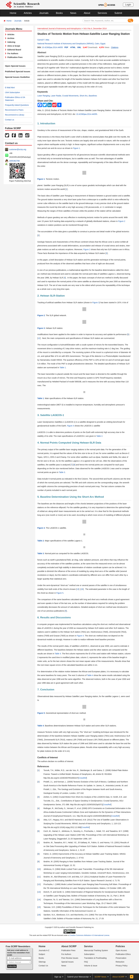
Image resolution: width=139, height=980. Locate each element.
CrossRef (82, 778)
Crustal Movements (70, 96)
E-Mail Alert (10, 88)
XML (79, 47)
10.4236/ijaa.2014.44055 (52, 47)
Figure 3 (96, 303)
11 (39, 877)
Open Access (121, 950)
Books (59, 13)
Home (13, 13)
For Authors (12, 53)
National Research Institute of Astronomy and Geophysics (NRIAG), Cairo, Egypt (71, 44)
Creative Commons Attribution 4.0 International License (89, 935)
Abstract (42, 52)
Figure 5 (60, 593)
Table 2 (99, 436)
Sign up (58, 977)
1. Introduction (46, 123)
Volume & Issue (91, 966)
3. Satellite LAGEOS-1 (51, 415)
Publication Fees (14, 57)
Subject (42, 954)
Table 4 (58, 654)
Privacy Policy (122, 966)
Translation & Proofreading (95, 958)
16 (82, 589)
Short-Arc (84, 96)
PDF (66, 47)
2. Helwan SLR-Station (51, 296)
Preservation (121, 958)
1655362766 (14, 161)
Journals (44, 13)
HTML (73, 47)
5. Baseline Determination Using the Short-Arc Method (71, 497)
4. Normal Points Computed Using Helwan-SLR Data (69, 443)
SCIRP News (101, 977)
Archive (10, 38)
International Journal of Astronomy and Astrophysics (59, 29)
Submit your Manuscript (78, 977)
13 (78, 589)
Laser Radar (56, 96)
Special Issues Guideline (16, 77)
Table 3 (62, 472)
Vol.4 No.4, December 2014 (95, 29)
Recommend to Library (15, 115)
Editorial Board (14, 50)
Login (128, 5)
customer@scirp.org (18, 149)
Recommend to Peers (14, 110)
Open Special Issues (14, 66)
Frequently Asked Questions (17, 105)
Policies (120, 946)
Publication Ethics (123, 954)
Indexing (11, 42)
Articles (28, 13)
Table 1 (63, 368)
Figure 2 (122, 221)
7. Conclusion (46, 690)
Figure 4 (71, 426)
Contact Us (43, 966)
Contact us (10, 120)
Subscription (89, 954)
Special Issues (67, 962)
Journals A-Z (44, 950)
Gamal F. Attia (43, 40)
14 (39, 900)
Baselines (93, 96)
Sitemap (42, 962)
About (87, 13)
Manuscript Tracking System (96, 950)
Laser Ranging (44, 96)
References (43, 766)
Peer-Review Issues (70, 958)
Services (102, 13)
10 (39, 869)
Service (88, 946)
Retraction (120, 962)
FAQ (86, 962)
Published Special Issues (16, 72)
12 (39, 338)
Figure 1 (76, 148)
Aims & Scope (13, 46)
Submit (118, 13)
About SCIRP (69, 946)
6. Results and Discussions (54, 617)
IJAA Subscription (12, 92)
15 (39, 907)
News (73, 13)
